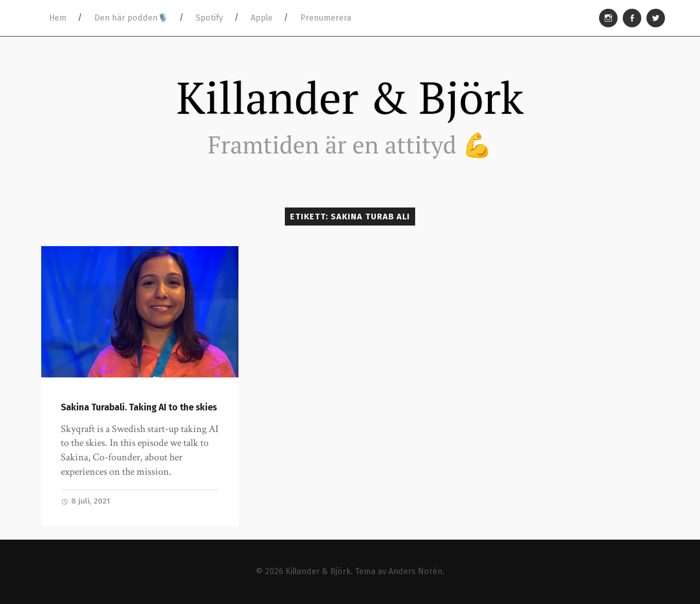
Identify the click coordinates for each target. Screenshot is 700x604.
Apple (262, 18)
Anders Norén (415, 571)
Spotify (209, 18)
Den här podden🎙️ (131, 18)
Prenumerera (326, 18)
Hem (58, 18)
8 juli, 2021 (86, 501)
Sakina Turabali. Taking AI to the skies (139, 408)
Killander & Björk (350, 97)
